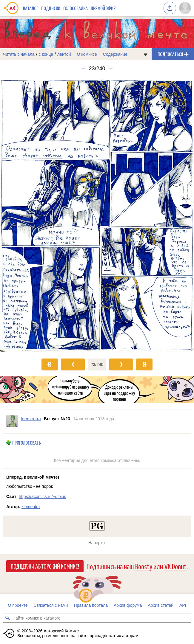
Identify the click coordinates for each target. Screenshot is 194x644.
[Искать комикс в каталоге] (7, 618)
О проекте (18, 605)
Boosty (144, 566)
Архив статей (161, 605)
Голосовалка (76, 8)
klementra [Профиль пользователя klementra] (31, 419)
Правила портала (91, 605)
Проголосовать (27, 443)
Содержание (115, 54)
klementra (31, 507)
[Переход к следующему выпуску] (97, 215)
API (183, 605)
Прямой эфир (103, 8)
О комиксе (87, 54)
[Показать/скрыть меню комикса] (146, 54)
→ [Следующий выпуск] (111, 69)
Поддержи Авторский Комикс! (45, 566)
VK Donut (175, 566)
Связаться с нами (51, 605)
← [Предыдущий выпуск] (83, 69)
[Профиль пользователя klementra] (12, 421)
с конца (46, 54)
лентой (64, 54)
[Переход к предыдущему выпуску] (24, 215)
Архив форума (128, 605)
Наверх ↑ (97, 543)
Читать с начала (19, 54)
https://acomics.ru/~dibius (42, 496)
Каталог (31, 8)
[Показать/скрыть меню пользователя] (185, 8)
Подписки (51, 8)
